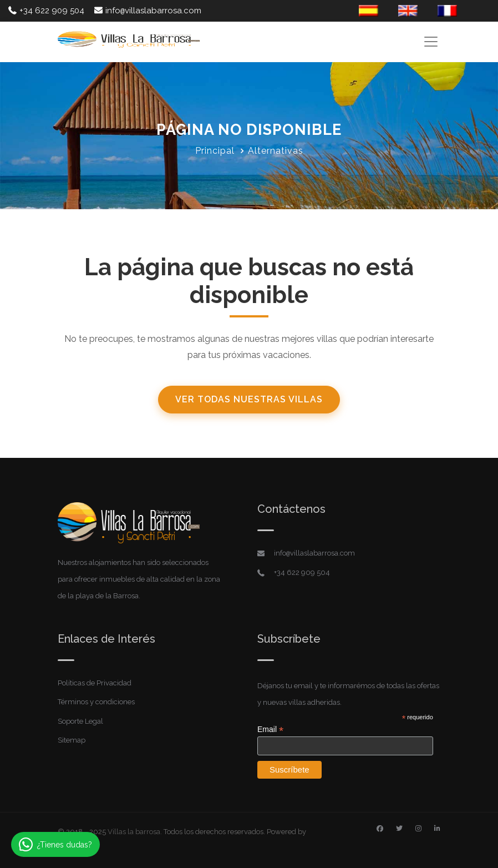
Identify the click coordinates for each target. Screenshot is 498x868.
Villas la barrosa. (135, 832)
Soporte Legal (80, 721)
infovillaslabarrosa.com (148, 11)
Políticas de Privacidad (95, 683)
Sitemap (72, 740)
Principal (215, 151)
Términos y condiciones (96, 702)
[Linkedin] (437, 829)
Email (270, 730)
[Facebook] (380, 829)
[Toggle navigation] (431, 41)
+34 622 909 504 (46, 11)
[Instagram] (418, 829)
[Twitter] (399, 829)
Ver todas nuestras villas (249, 399)
